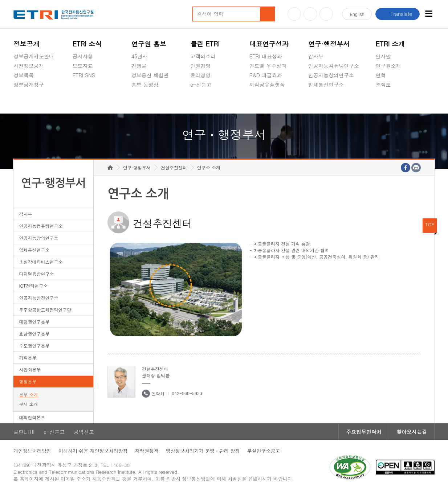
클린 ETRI (205, 44)
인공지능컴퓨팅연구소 (334, 66)
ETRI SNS (84, 75)
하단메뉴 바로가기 (0, 0)
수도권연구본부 (34, 346)
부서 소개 (28, 404)
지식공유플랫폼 (267, 85)
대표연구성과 (269, 44)
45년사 (139, 56)
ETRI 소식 (87, 44)
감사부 (316, 56)
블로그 (310, 14)
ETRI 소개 (390, 44)
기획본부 (28, 358)
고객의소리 (203, 56)
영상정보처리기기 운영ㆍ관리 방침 (203, 451)
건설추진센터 (174, 167)
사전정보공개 (29, 66)
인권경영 (200, 66)
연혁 (381, 75)
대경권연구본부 (34, 322)
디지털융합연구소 (36, 274)
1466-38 (120, 465)
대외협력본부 (32, 417)
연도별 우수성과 (268, 66)
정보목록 (24, 75)
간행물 (139, 66)
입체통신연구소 (326, 85)
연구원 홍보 (149, 44)
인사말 (383, 56)
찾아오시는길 (412, 432)
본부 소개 (28, 395)
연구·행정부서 (329, 44)
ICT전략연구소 (33, 286)
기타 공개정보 (392, 102)
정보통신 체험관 (150, 75)
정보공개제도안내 (34, 56)
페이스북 (326, 14)
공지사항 (82, 56)
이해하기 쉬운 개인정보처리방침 (93, 451)
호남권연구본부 (34, 334)
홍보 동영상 (145, 85)
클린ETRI (24, 432)
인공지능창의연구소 (331, 75)
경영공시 (24, 102)
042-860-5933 (187, 393)
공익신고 (200, 102)
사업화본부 (30, 369)
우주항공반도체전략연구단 (45, 310)
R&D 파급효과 (266, 75)
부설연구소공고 (263, 451)
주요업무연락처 (364, 432)
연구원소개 (388, 66)
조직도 (383, 85)
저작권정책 (147, 451)
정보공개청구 (29, 85)
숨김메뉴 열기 (17, 93)
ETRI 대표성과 (266, 56)
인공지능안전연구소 (38, 298)
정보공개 (27, 44)
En (357, 14)
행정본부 (28, 381)
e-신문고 (201, 85)
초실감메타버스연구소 (334, 102)
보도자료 (82, 66)
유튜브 (294, 14)
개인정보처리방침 (32, 451)
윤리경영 (200, 75)
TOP (430, 224)
